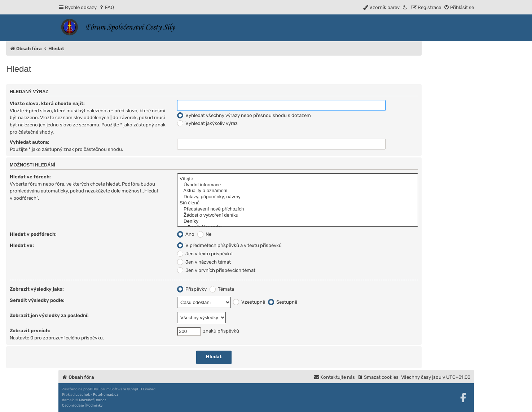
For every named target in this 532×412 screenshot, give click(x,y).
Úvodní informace (298, 185)
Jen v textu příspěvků (205, 254)
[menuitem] (106, 7)
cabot (101, 400)
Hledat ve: (22, 245)
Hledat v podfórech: (33, 234)
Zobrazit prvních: (30, 331)
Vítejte (298, 179)
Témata (222, 289)
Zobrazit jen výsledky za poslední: (49, 315)
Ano (186, 234)
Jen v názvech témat (204, 262)
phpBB (89, 389)
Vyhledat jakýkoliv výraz (207, 123)
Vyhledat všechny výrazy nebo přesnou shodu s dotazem (244, 115)
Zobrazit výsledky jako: (37, 289)
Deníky (298, 222)
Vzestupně (249, 302)
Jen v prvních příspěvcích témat (216, 270)
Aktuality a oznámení (298, 191)
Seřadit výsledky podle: (37, 300)
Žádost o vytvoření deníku (298, 215)
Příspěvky (192, 289)
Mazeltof (86, 400)
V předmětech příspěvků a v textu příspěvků (229, 245)
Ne (204, 234)
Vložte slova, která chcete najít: (47, 103)
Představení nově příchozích (298, 209)
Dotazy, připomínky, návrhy (298, 197)
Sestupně (283, 302)
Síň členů (298, 203)
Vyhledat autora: (30, 142)
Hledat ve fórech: (30, 177)
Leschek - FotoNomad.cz (97, 395)
